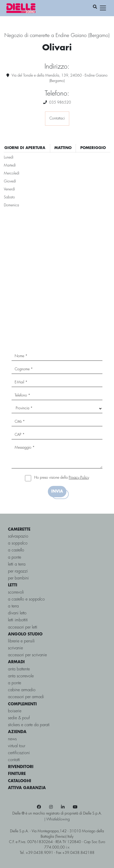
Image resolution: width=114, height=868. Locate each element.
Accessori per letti (23, 627)
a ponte (15, 557)
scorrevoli (16, 592)
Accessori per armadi (26, 697)
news (12, 739)
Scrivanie (15, 648)
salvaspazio (18, 536)
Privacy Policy (79, 478)
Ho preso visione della (62, 478)
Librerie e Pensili (21, 641)
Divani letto (17, 613)
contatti (14, 760)
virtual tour (17, 746)
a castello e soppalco (26, 599)
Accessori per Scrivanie (27, 655)
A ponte (15, 683)
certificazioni (19, 753)
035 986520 (60, 103)
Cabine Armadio (22, 690)
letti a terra (17, 564)
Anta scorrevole (21, 676)
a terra (13, 606)
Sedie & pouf (19, 718)
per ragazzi (18, 571)
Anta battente (19, 669)
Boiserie (15, 711)
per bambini (18, 578)
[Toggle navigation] (103, 8)
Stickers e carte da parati (29, 725)
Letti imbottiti (18, 620)
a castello (16, 550)
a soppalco (18, 543)
